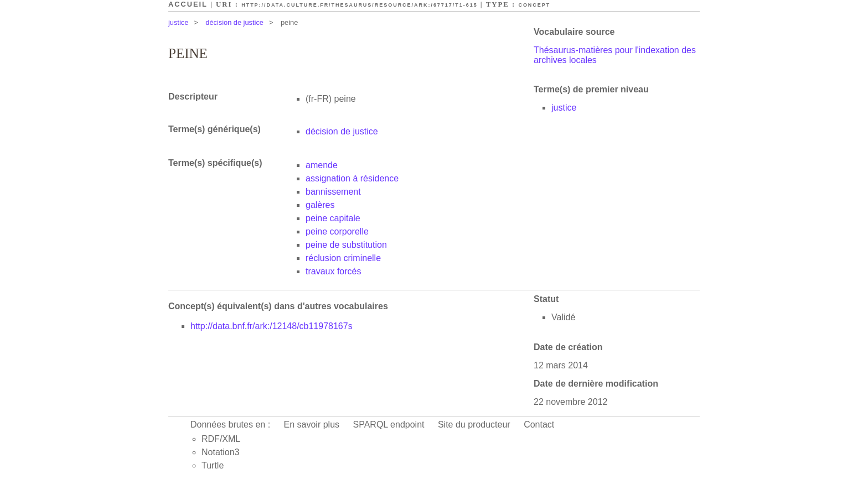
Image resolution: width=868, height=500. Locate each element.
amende (322, 165)
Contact (539, 425)
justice (178, 22)
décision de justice (234, 22)
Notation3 (221, 452)
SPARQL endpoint (389, 425)
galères (320, 205)
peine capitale (333, 218)
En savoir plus (312, 425)
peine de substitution (346, 245)
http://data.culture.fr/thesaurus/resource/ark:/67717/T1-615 (359, 5)
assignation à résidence (352, 178)
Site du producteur (474, 425)
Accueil (188, 4)
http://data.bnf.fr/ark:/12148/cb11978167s (272, 326)
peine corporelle (337, 231)
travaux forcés (333, 271)
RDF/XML (221, 439)
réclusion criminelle (343, 258)
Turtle (213, 465)
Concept (534, 5)
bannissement (333, 192)
